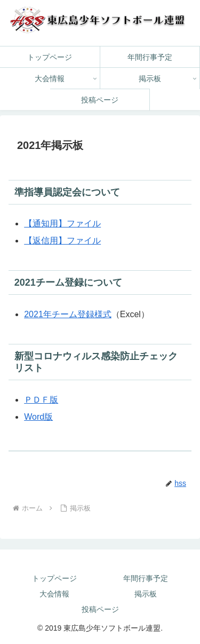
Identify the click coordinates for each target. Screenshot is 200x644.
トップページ (54, 578)
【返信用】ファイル (62, 241)
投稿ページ (100, 609)
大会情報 (54, 594)
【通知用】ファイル (62, 223)
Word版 (38, 417)
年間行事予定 (146, 578)
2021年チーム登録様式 (68, 314)
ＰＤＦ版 (41, 400)
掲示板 (146, 594)
